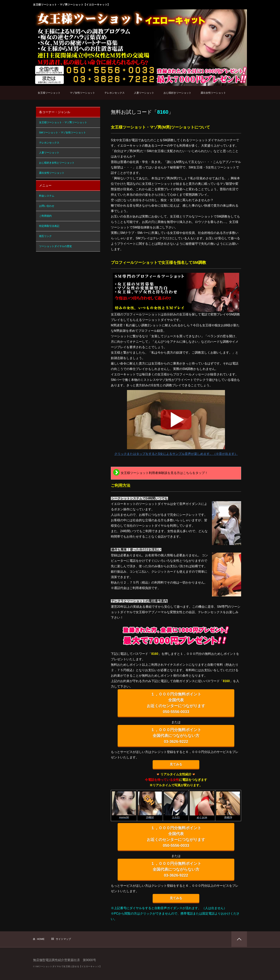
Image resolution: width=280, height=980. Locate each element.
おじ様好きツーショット (177, 93)
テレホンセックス (115, 93)
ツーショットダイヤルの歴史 (56, 246)
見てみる (176, 764)
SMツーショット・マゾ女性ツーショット (63, 133)
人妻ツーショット (144, 93)
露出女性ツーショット (213, 93)
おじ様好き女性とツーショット (57, 163)
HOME (41, 939)
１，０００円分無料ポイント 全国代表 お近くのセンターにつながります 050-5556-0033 (176, 703)
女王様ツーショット (49, 93)
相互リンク (45, 236)
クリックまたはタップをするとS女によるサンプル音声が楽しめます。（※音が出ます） (176, 423)
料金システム (47, 196)
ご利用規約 (45, 216)
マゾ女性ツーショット (82, 93)
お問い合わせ (47, 206)
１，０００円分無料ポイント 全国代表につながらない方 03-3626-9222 (176, 736)
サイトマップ (63, 939)
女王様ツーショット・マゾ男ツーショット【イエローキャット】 (72, 5)
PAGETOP (239, 939)
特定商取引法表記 (49, 226)
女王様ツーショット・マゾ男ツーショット (63, 122)
